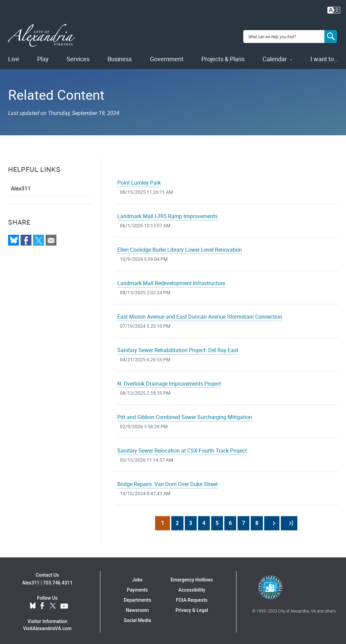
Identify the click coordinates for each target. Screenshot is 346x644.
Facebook (42, 604)
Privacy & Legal (192, 608)
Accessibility (192, 588)
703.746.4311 (58, 580)
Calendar (275, 57)
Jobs (137, 578)
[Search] (331, 35)
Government (167, 57)
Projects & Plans (223, 57)
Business (120, 57)
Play (43, 57)
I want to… (324, 57)
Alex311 (21, 187)
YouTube (64, 604)
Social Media (137, 618)
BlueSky (33, 604)
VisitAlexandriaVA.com (47, 626)
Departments (137, 598)
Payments (137, 588)
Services (78, 57)
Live (14, 57)
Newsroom (138, 608)
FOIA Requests (192, 598)
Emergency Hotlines (192, 578)
